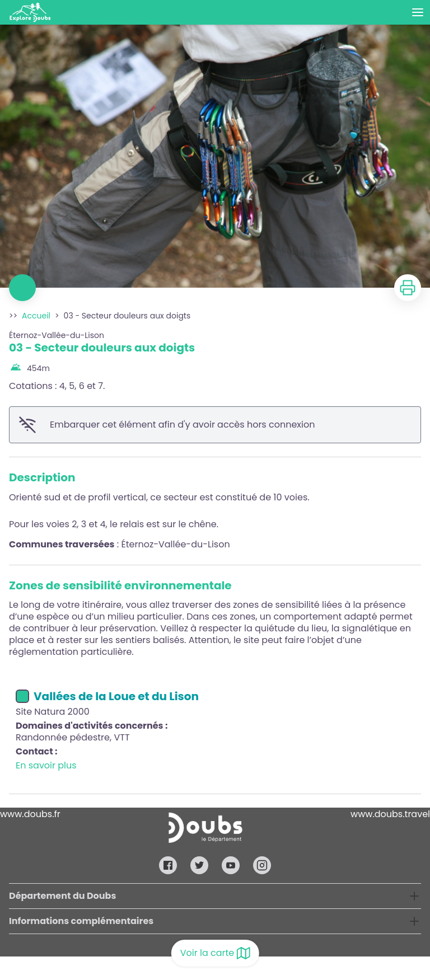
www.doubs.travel (390, 814)
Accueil (36, 316)
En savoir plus (46, 765)
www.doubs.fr (30, 814)
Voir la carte (215, 953)
